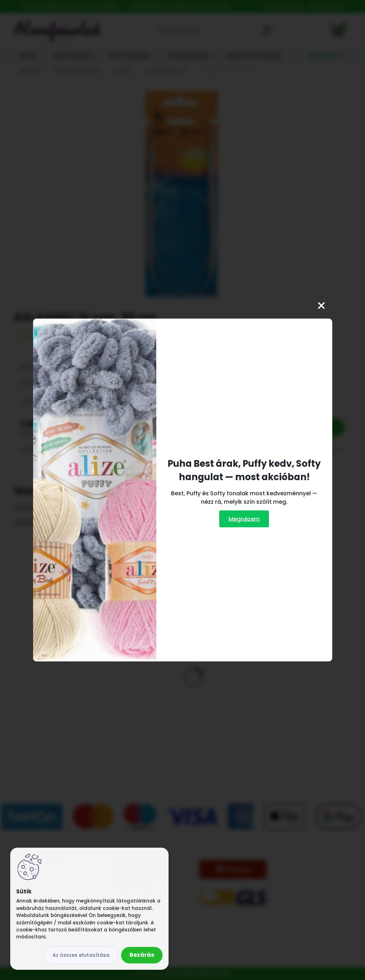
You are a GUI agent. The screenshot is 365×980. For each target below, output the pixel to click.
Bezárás (142, 955)
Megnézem (244, 519)
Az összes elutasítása (81, 955)
